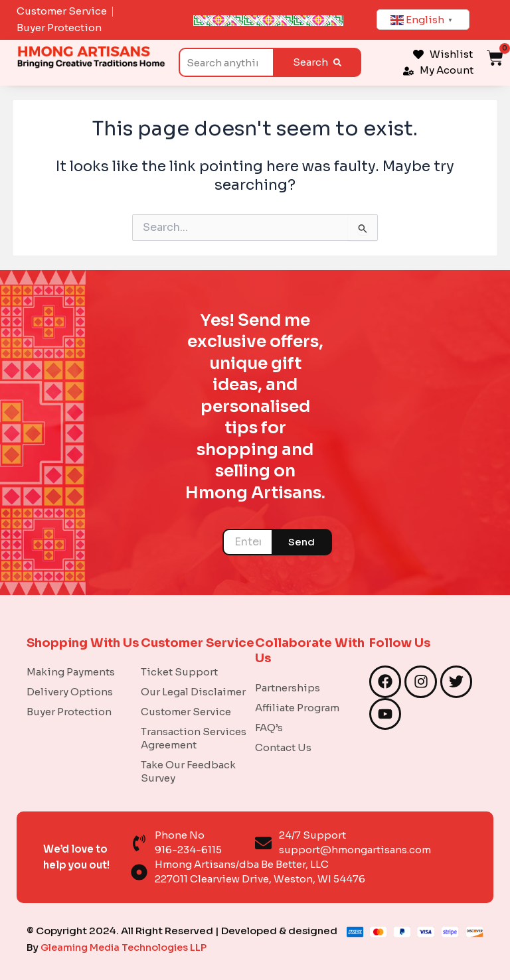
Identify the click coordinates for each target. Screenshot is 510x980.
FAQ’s (269, 728)
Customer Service (186, 712)
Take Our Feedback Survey (188, 771)
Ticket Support (179, 672)
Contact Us (283, 747)
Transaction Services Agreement (194, 738)
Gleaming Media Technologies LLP (126, 947)
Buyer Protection (69, 712)
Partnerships (288, 688)
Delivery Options (70, 692)
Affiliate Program (297, 708)
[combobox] (226, 62)
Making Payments (71, 672)
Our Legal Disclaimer (193, 692)
